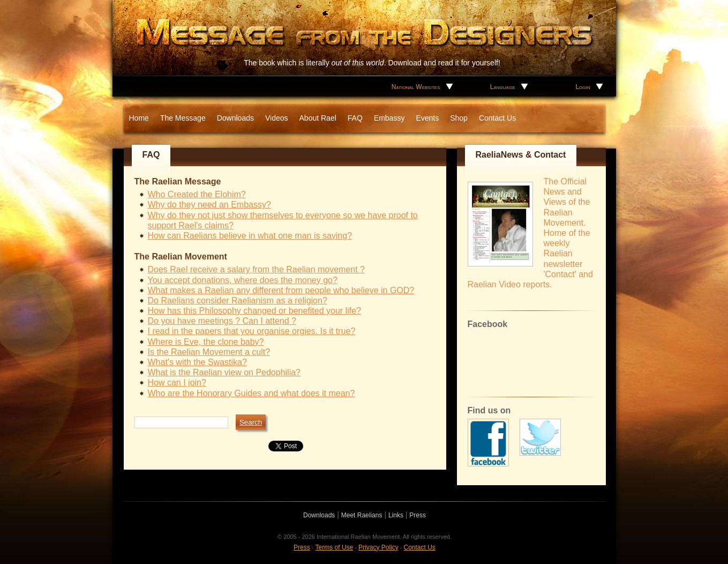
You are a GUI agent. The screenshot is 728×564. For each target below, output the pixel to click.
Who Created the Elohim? (197, 194)
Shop (459, 118)
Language (503, 87)
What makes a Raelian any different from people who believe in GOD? (281, 290)
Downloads (235, 118)
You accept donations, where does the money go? (243, 280)
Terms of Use (335, 547)
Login (583, 87)
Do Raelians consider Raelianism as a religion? (238, 300)
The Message (183, 118)
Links (396, 515)
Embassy (389, 118)
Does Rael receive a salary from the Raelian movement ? (257, 269)
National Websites (416, 87)
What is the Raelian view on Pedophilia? (224, 372)
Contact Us (497, 118)
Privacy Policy (378, 547)
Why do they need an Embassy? (209, 205)
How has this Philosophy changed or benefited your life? (254, 311)
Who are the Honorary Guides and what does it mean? (252, 393)
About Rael (318, 118)
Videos (277, 118)
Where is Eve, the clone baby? (206, 342)
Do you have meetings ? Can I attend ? (222, 321)
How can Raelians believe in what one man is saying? (250, 236)
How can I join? (177, 383)
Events (427, 118)
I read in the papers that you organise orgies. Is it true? (252, 331)
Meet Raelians (362, 515)
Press (418, 515)
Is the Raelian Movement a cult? (209, 352)
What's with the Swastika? (197, 362)
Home (139, 118)
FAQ (355, 118)
